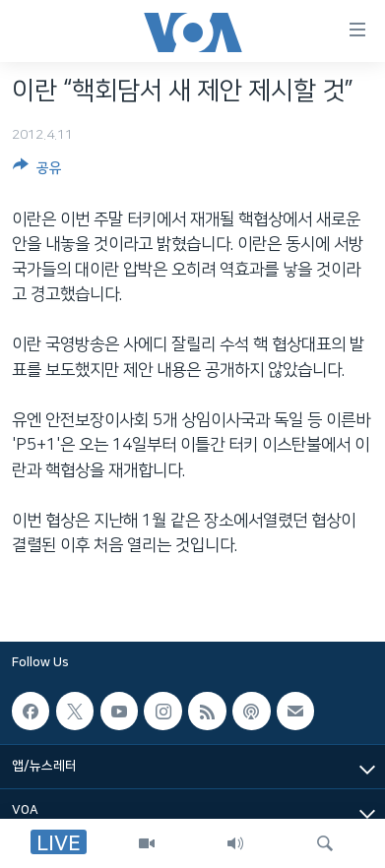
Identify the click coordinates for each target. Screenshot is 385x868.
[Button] (37, 171)
